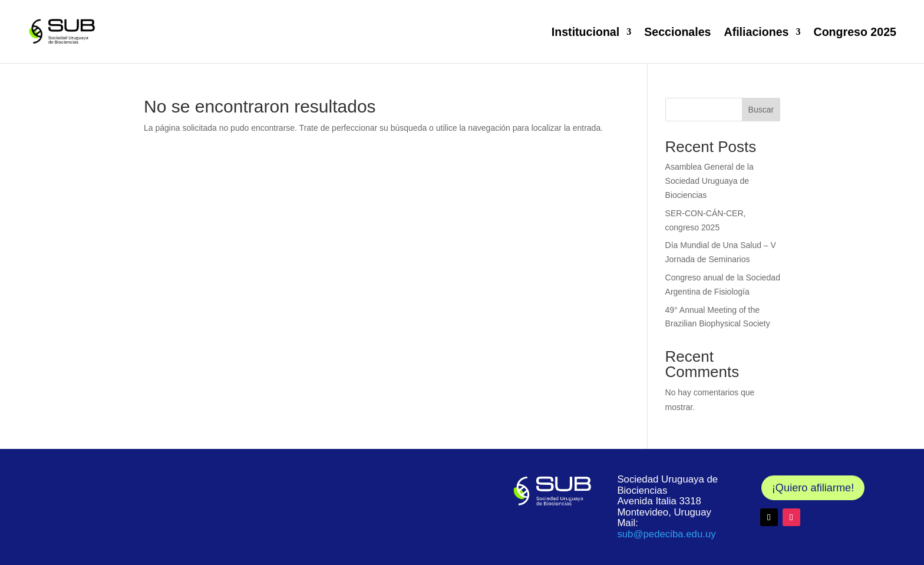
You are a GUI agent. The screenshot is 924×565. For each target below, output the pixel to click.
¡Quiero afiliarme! (813, 488)
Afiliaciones (757, 32)
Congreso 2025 (854, 32)
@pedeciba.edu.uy (666, 534)
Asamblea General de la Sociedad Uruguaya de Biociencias (709, 181)
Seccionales (677, 32)
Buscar (761, 110)
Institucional (585, 32)
